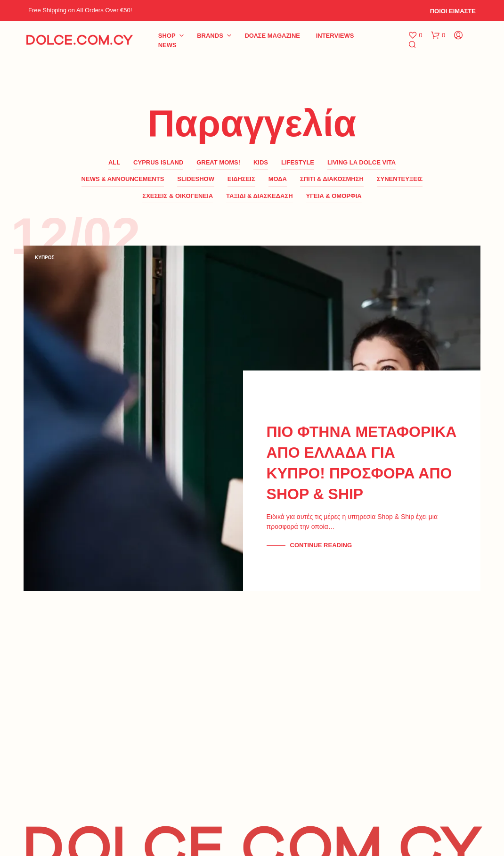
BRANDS (210, 36)
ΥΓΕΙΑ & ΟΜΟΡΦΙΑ (333, 196)
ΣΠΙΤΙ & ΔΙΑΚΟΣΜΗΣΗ (332, 179)
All (114, 162)
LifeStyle (298, 162)
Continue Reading (321, 545)
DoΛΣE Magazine (272, 36)
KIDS (261, 162)
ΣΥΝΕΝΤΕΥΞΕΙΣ (400, 179)
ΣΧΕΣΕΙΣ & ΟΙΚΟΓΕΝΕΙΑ (178, 196)
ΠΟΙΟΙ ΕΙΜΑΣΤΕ (453, 11)
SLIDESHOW (196, 179)
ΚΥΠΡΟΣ (45, 258)
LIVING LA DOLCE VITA (362, 162)
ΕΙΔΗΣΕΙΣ (241, 179)
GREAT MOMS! (218, 162)
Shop (167, 36)
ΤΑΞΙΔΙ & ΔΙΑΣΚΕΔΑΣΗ (260, 196)
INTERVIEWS (335, 36)
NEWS (167, 45)
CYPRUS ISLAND (158, 162)
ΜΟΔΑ (278, 179)
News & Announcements (123, 179)
